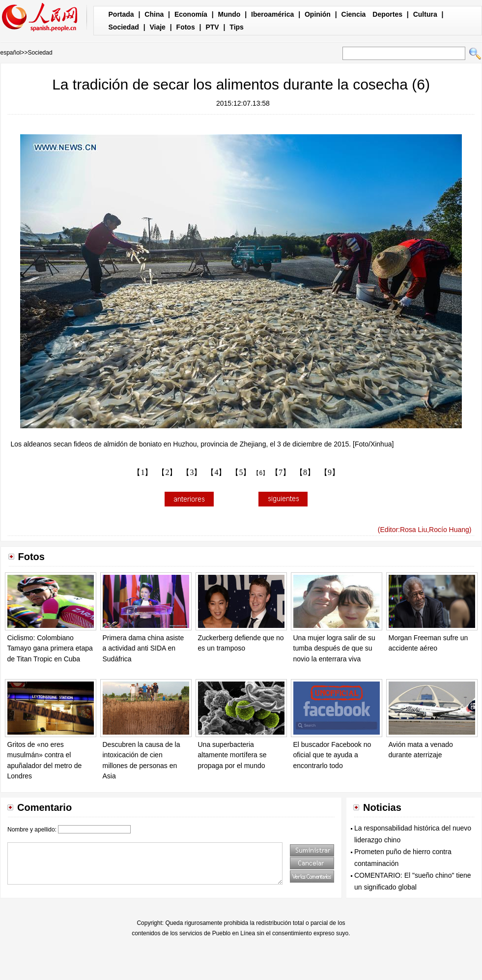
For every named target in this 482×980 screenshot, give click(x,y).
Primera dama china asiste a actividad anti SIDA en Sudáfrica (143, 648)
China (154, 14)
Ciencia (354, 14)
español (11, 53)
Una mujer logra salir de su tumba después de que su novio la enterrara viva (334, 648)
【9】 (330, 472)
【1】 (142, 472)
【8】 (305, 472)
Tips (237, 27)
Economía (191, 14)
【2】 (167, 472)
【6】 (261, 473)
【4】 (216, 472)
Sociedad (124, 27)
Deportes (387, 14)
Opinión (318, 14)
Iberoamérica (272, 14)
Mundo (229, 14)
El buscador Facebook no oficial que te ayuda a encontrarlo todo (332, 755)
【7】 (281, 472)
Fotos (186, 27)
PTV (212, 27)
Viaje (157, 27)
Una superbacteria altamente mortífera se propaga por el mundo (232, 755)
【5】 (241, 472)
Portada (121, 14)
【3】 (192, 472)
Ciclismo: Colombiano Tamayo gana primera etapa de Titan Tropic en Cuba (50, 648)
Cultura (425, 14)
